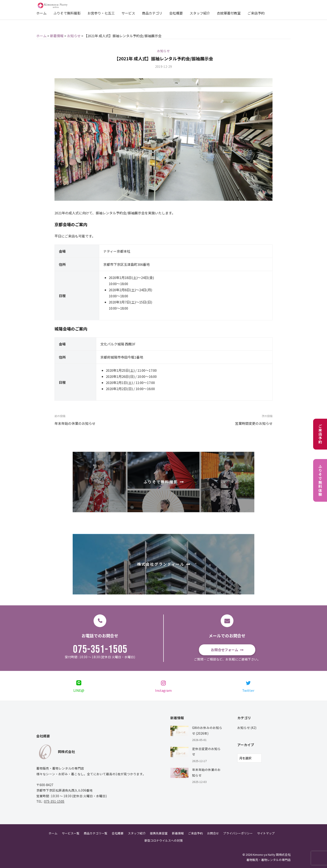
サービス (128, 13)
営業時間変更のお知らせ (254, 423)
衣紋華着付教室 (229, 13)
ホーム (41, 13)
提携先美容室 (159, 833)
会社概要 (176, 13)
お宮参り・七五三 (101, 13)
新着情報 (178, 833)
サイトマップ (266, 833)
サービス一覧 (71, 833)
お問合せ (213, 833)
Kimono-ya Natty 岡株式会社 (272, 855)
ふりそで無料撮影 (67, 13)
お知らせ (163, 51)
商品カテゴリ (152, 13)
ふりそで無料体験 (320, 480)
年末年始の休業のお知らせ (75, 423)
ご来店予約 (256, 13)
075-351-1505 (100, 650)
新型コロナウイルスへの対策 (164, 840)
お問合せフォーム (225, 650)
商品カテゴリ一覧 (96, 833)
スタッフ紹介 (200, 13)
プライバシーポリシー (238, 833)
